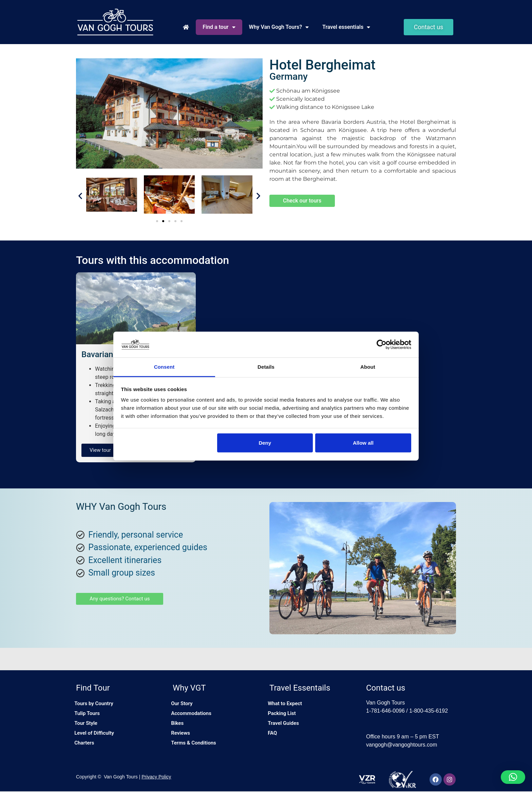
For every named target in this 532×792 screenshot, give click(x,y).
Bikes (179, 727)
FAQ (274, 738)
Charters (87, 749)
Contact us (386, 688)
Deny (265, 443)
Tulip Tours (90, 716)
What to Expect (288, 704)
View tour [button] (100, 450)
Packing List (284, 716)
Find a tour (219, 27)
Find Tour (93, 688)
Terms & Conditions (197, 749)
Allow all (363, 443)
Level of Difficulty (97, 738)
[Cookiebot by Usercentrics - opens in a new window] (382, 345)
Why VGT (189, 688)
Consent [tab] (164, 367)
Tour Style (88, 727)
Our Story (184, 704)
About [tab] (368, 367)
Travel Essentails (300, 688)
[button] (80, 196)
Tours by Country (97, 704)
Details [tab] (266, 367)
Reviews (183, 738)
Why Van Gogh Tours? (279, 27)
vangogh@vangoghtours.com (402, 745)
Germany (289, 76)
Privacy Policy (156, 777)
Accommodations (194, 716)
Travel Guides (286, 727)
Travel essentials (346, 27)
